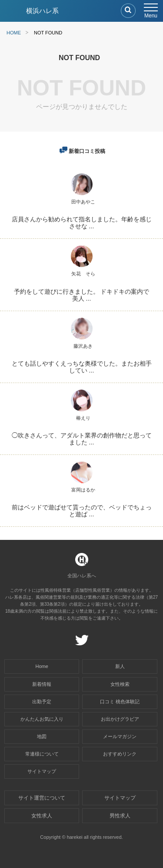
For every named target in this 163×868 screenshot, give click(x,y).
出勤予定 (42, 702)
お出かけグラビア (120, 719)
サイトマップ (42, 771)
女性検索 (120, 684)
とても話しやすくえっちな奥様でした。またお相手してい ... (82, 367)
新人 (120, 666)
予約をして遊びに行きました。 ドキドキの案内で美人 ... (82, 295)
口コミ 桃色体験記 (120, 702)
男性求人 (120, 816)
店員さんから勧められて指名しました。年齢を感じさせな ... (82, 223)
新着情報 (42, 684)
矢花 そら (83, 274)
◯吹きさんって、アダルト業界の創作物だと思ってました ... (82, 439)
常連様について (42, 754)
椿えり (83, 418)
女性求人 (42, 816)
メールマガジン (120, 736)
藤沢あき (83, 346)
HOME (14, 33)
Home (42, 666)
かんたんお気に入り (42, 719)
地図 (42, 736)
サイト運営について (42, 798)
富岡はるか (83, 490)
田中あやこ (83, 202)
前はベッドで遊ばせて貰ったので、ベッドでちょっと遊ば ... (82, 511)
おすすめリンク (120, 754)
